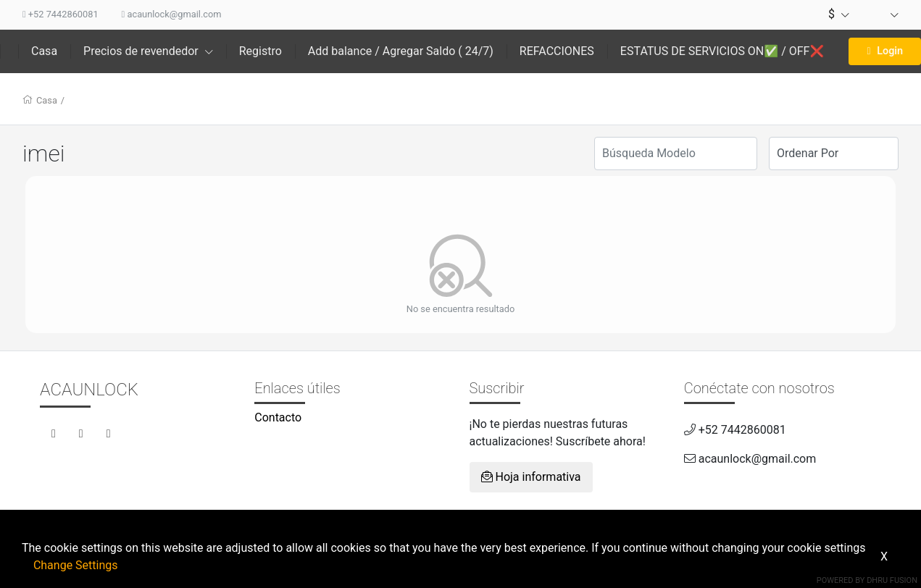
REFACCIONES (557, 51)
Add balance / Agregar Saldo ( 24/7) (401, 51)
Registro (261, 51)
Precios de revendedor (148, 51)
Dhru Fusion (892, 580)
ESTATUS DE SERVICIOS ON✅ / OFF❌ (722, 51)
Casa (44, 51)
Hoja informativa (531, 477)
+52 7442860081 (61, 14)
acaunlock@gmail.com (172, 14)
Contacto (278, 417)
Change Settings (76, 565)
